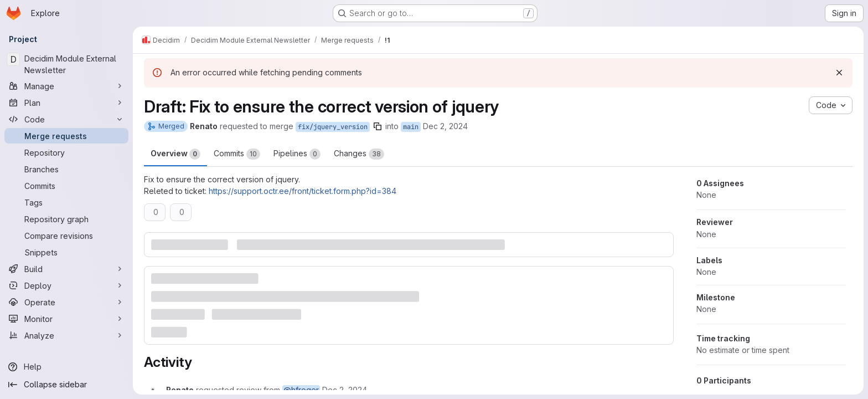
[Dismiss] (839, 73)
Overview (175, 154)
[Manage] (66, 86)
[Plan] (66, 103)
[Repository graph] (66, 219)
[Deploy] (66, 285)
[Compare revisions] (66, 236)
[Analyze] (66, 335)
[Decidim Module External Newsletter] (66, 64)
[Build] (66, 269)
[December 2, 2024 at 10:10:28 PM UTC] (345, 390)
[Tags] (66, 202)
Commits (237, 154)
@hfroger (301, 390)
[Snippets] (66, 252)
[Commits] (66, 186)
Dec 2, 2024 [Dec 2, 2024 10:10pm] (445, 126)
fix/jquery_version (333, 127)
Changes (359, 154)
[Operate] (66, 302)
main (411, 127)
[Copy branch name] (378, 126)
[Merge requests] (66, 136)
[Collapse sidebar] (66, 385)
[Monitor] (66, 319)
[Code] (66, 119)
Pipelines (297, 154)
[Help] (66, 367)
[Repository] (66, 152)
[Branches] (66, 169)
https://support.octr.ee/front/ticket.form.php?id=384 (303, 191)
